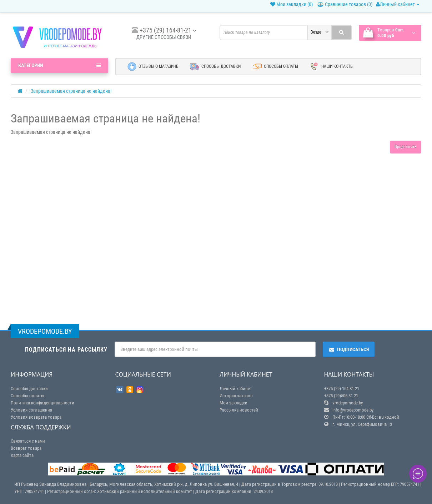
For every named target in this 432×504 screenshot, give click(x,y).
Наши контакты (332, 67)
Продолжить (406, 147)
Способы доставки (215, 67)
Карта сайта (22, 455)
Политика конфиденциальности (42, 403)
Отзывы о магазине (153, 67)
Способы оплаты (275, 67)
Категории (59, 65)
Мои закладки (233, 403)
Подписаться (349, 349)
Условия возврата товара (36, 417)
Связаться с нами (28, 441)
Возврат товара (26, 448)
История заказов (236, 396)
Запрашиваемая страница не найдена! (71, 91)
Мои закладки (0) (292, 4)
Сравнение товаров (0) (345, 4)
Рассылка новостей (239, 410)
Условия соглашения (31, 410)
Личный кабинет (398, 4)
